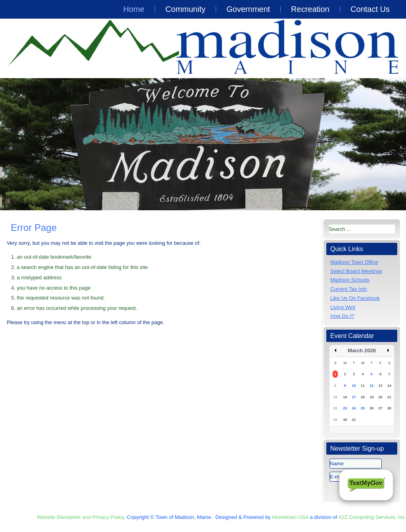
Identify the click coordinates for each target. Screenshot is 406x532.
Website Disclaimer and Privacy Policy (80, 517)
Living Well (343, 307)
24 (354, 408)
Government (248, 9)
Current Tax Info (349, 289)
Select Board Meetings (356, 271)
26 (372, 408)
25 (363, 408)
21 (389, 397)
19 (372, 397)
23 (345, 408)
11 (363, 386)
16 (345, 397)
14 (389, 386)
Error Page (34, 228)
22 (335, 408)
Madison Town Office (354, 262)
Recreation (310, 9)
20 (380, 397)
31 (354, 420)
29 (335, 420)
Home (134, 9)
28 (389, 408)
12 (372, 386)
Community (185, 9)
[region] (203, 144)
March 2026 (362, 351)
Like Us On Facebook (355, 298)
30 (345, 420)
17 (354, 397)
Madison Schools (350, 280)
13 (380, 386)
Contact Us (370, 9)
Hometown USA (290, 517)
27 (380, 408)
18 (363, 397)
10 (354, 386)
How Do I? (342, 316)
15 (335, 397)
